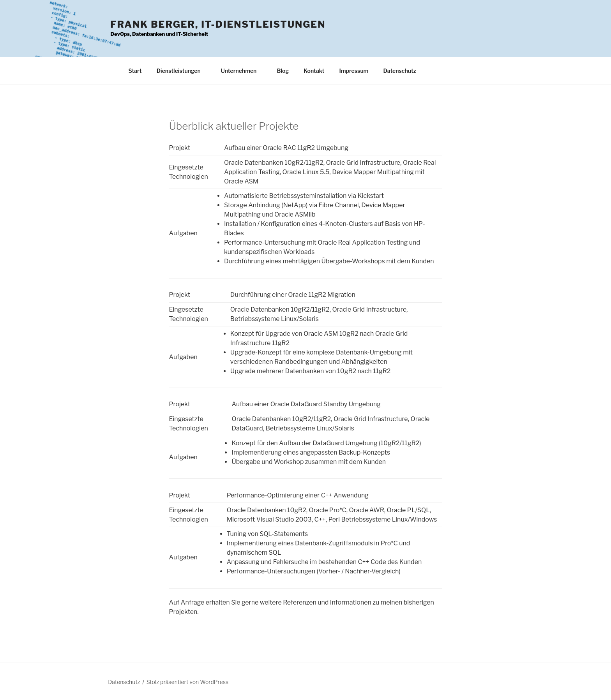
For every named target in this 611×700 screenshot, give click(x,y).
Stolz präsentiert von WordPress (187, 682)
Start (135, 71)
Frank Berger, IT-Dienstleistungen (218, 24)
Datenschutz (400, 71)
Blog (283, 71)
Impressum (354, 71)
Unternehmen (243, 71)
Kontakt (314, 71)
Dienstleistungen (182, 71)
